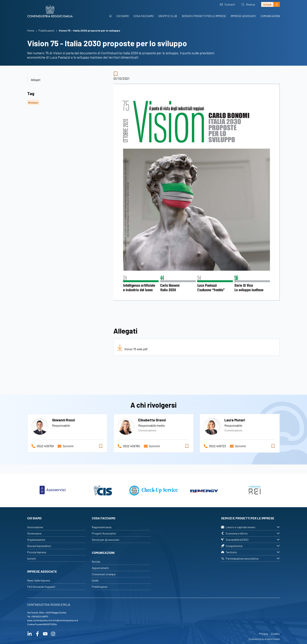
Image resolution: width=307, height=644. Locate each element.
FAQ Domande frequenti (41, 587)
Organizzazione (36, 540)
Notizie (96, 562)
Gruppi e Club (168, 16)
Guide (95, 580)
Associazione (35, 527)
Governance (34, 533)
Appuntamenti (100, 568)
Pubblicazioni (100, 587)
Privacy (263, 634)
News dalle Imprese (39, 580)
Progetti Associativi (104, 533)
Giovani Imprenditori (39, 546)
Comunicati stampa (104, 574)
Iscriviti (32, 558)
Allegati (36, 80)
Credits (275, 634)
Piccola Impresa (37, 552)
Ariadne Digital (272, 639)
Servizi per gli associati (106, 540)
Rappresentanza (102, 527)
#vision (33, 102)
